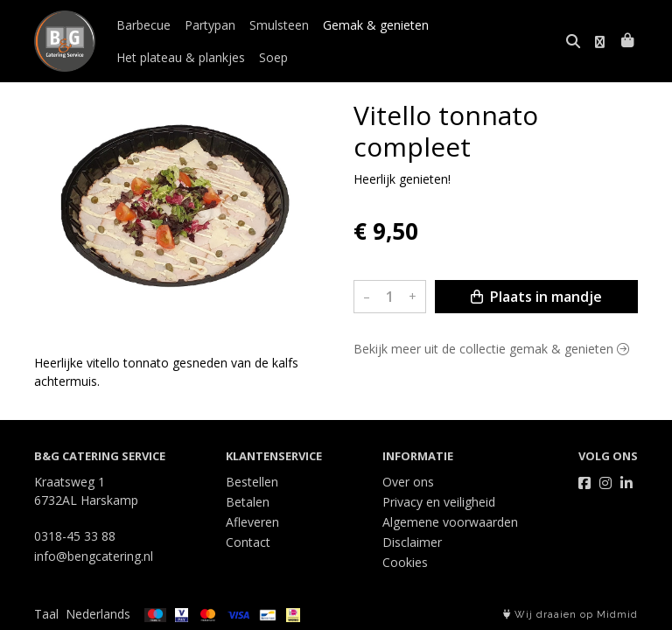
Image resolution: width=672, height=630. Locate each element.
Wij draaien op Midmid (570, 615)
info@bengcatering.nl (94, 556)
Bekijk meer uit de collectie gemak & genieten (491, 349)
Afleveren (252, 522)
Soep (273, 57)
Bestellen (252, 482)
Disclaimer (412, 542)
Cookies (405, 562)
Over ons (408, 482)
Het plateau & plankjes (181, 57)
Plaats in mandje (536, 297)
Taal (46, 614)
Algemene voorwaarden (450, 522)
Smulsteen (279, 25)
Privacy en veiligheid (439, 502)
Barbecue (143, 25)
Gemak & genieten (376, 25)
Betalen (248, 502)
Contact (248, 542)
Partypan (210, 25)
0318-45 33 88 (75, 536)
